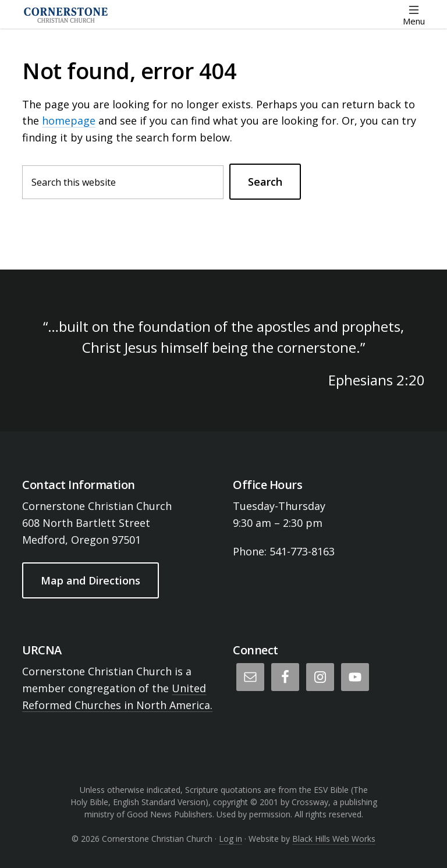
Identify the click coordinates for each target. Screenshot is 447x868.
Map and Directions (91, 580)
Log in (230, 839)
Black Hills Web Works (334, 839)
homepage (69, 121)
